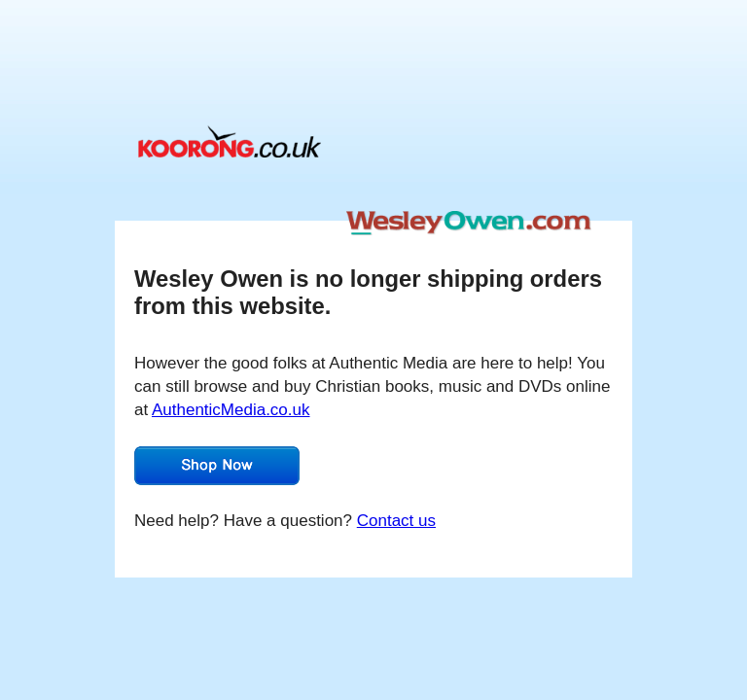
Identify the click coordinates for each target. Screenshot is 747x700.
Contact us (396, 521)
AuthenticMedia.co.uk (231, 410)
